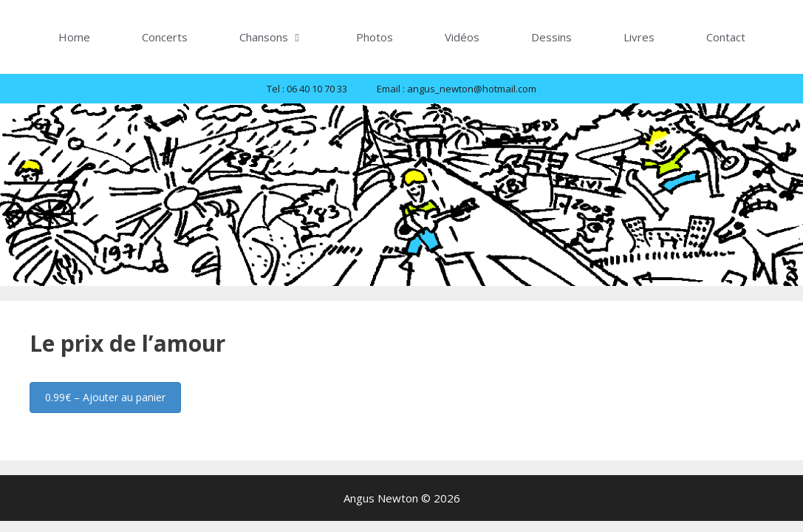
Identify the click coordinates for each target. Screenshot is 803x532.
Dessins (551, 37)
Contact (726, 37)
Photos (375, 37)
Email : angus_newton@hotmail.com (457, 89)
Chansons (285, 37)
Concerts (165, 37)
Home (74, 37)
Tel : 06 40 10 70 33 (307, 89)
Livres (639, 37)
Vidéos (462, 37)
